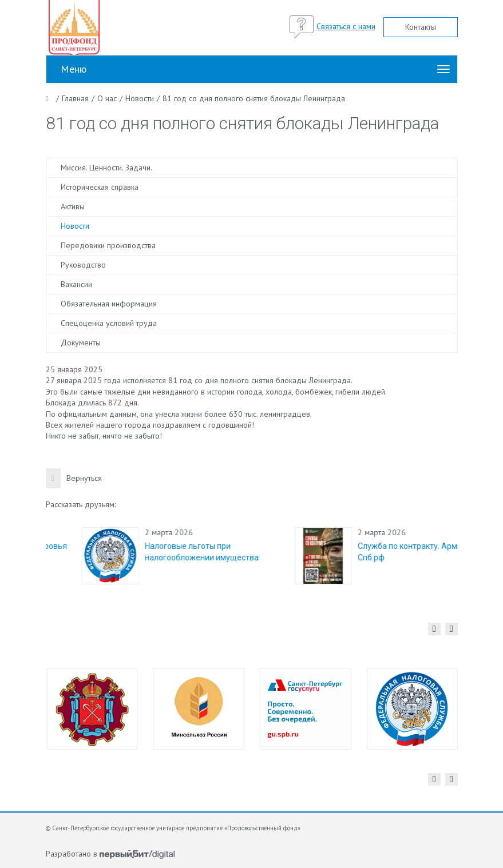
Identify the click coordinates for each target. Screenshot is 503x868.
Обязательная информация (109, 304)
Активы (73, 206)
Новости (75, 226)
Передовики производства (108, 245)
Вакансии (76, 284)
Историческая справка (100, 187)
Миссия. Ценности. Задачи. (106, 168)
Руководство (83, 265)
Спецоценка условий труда (109, 323)
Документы (81, 343)
